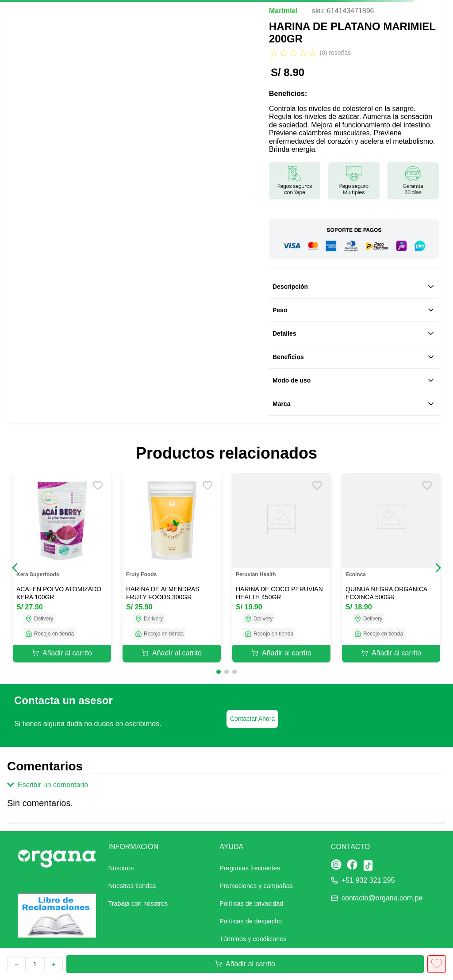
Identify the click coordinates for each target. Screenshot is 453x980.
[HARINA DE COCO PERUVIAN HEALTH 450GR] (281, 568)
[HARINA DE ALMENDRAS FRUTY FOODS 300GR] (172, 568)
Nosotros (121, 868)
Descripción (354, 287)
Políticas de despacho (251, 921)
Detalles (354, 333)
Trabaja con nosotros (138, 903)
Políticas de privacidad (251, 903)
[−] (16, 964)
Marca (354, 404)
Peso (354, 310)
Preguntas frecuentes (250, 868)
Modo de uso (354, 380)
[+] (54, 964)
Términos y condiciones (253, 939)
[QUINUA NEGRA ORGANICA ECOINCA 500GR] (391, 568)
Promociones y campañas (256, 886)
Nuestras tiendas (132, 886)
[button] (15, 568)
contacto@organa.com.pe (382, 898)
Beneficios (354, 357)
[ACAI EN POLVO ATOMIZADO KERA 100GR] (62, 568)
